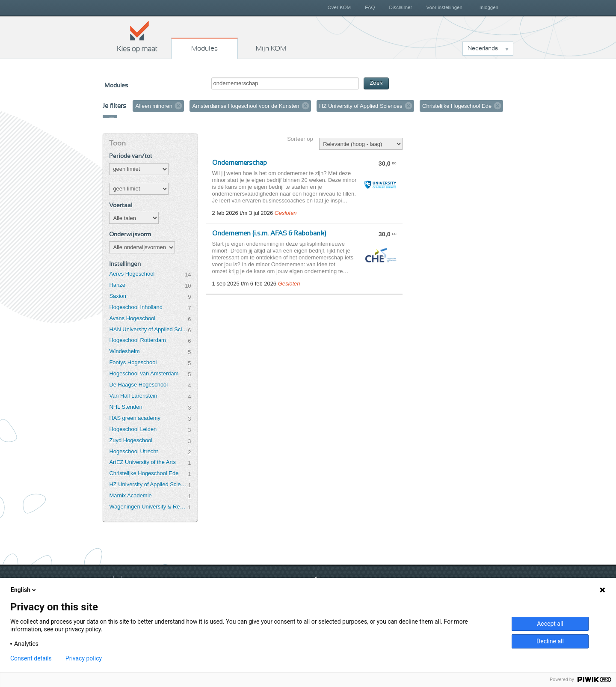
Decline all (550, 641)
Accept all (550, 624)
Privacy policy (84, 658)
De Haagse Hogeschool (138, 385)
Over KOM (339, 7)
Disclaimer (401, 7)
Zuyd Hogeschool (131, 440)
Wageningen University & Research (148, 507)
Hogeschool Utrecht (133, 451)
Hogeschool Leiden (133, 429)
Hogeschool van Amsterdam (144, 373)
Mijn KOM (271, 48)
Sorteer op (300, 139)
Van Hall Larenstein (133, 396)
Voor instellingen (444, 7)
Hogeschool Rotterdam (137, 340)
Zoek (376, 83)
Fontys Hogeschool (133, 362)
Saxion (118, 296)
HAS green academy (135, 418)
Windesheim (124, 351)
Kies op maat (137, 36)
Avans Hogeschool (132, 318)
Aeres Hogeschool (132, 274)
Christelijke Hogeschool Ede (144, 473)
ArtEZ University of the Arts (142, 462)
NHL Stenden (126, 407)
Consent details (31, 658)
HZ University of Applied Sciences (148, 484)
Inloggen (489, 7)
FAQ (370, 7)
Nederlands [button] (483, 48)
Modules (204, 48)
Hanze (117, 285)
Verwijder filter (178, 106)
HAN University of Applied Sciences (148, 329)
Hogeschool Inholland (136, 307)
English (24, 590)
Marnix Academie (130, 495)
